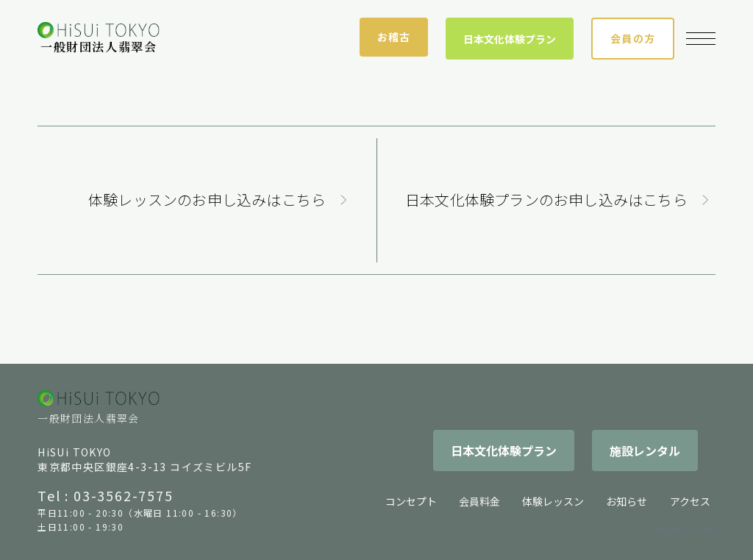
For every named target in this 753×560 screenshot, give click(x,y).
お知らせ (627, 501)
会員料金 (479, 501)
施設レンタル (645, 450)
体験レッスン (553, 501)
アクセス (690, 501)
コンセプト (411, 501)
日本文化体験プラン (510, 39)
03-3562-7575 (124, 495)
